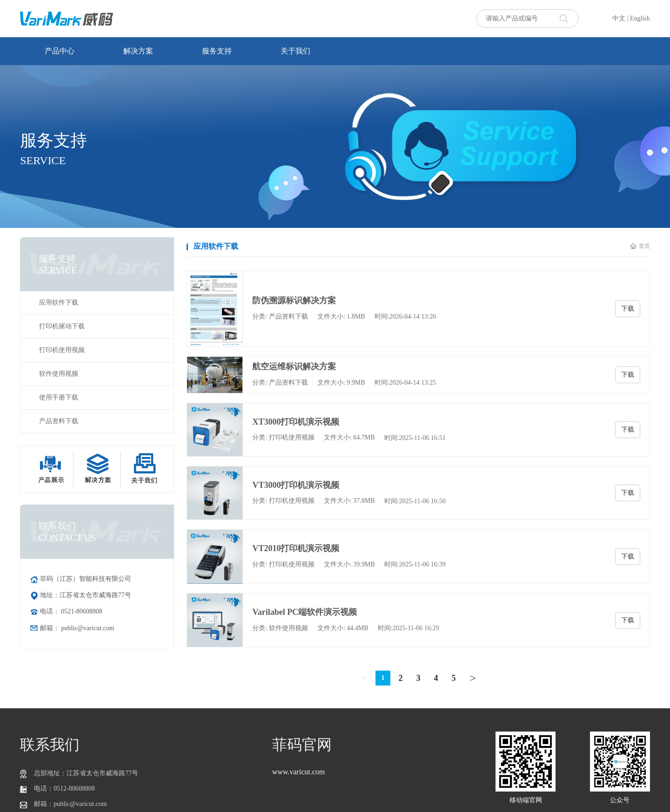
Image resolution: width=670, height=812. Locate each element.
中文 (619, 18)
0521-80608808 (82, 611)
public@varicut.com (87, 628)
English (640, 18)
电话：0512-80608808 (64, 789)
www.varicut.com (299, 772)
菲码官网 (302, 745)
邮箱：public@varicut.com (70, 804)
